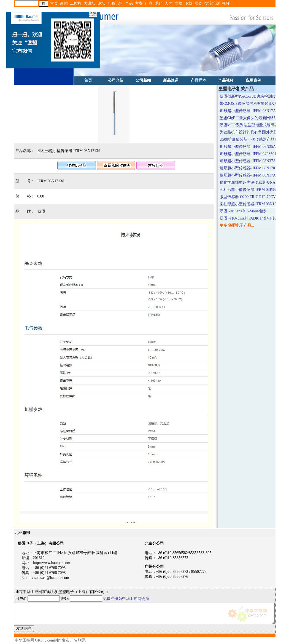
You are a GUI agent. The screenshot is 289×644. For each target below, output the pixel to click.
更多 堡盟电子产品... (237, 225)
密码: (82, 599)
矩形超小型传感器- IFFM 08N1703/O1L (252, 168)
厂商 (149, 3)
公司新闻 (143, 80)
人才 (169, 3)
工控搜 (76, 3)
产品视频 (226, 80)
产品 (129, 3)
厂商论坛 (115, 3)
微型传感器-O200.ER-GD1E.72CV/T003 (252, 197)
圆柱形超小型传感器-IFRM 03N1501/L (252, 204)
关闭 (92, 13)
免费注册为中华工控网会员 (126, 599)
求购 (159, 3)
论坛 (101, 3)
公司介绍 (116, 80)
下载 (188, 3)
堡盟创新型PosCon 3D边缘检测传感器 (252, 96)
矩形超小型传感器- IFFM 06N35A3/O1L (253, 147)
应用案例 (253, 80)
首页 (54, 3)
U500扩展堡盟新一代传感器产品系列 (251, 139)
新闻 (64, 3)
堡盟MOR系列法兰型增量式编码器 (249, 125)
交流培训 (212, 3)
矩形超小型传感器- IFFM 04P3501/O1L (252, 154)
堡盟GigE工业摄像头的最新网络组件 (251, 118)
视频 (226, 3)
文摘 (179, 3)
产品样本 (198, 80)
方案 (139, 3)
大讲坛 (90, 3)
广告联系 (78, 640)
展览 (198, 3)
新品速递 (171, 80)
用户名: (38, 599)
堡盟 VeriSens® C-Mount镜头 (244, 211)
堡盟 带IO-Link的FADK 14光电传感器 (251, 218)
